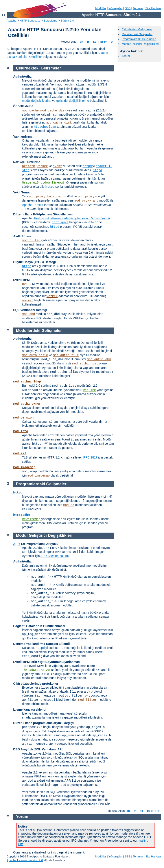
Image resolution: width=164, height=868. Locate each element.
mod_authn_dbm (99, 359)
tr (112, 42)
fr (88, 42)
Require (89, 390)
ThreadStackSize (36, 670)
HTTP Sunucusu (30, 21)
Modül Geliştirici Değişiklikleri (140, 44)
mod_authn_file (66, 355)
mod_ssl (20, 453)
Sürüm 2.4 (67, 21)
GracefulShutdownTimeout (43, 183)
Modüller (101, 8)
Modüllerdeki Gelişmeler (137, 34)
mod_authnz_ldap (27, 382)
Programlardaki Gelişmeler (139, 39)
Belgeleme (51, 21)
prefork (29, 166)
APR (17, 544)
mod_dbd (29, 314)
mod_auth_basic (35, 355)
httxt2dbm (22, 515)
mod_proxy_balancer (45, 197)
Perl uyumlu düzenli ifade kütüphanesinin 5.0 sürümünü (72, 218)
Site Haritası (153, 8)
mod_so (69, 505)
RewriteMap (31, 519)
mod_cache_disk (53, 111)
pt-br (104, 42)
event (57, 166)
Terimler (138, 8)
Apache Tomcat (33, 205)
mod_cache (30, 111)
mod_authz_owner (27, 404)
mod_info (21, 431)
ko (95, 42)
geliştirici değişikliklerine (73, 101)
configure (60, 222)
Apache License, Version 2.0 (25, 860)
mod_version (23, 418)
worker (42, 166)
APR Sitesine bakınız (55, 556)
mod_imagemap (24, 467)
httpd (87, 166)
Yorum (126, 56)
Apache (11, 21)
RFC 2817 (90, 457)
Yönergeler (116, 8)
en (81, 42)
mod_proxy (86, 197)
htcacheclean (45, 127)
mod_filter (31, 240)
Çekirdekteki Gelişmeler (137, 29)
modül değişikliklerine (37, 101)
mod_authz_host (85, 364)
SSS (128, 8)
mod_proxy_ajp (86, 201)
